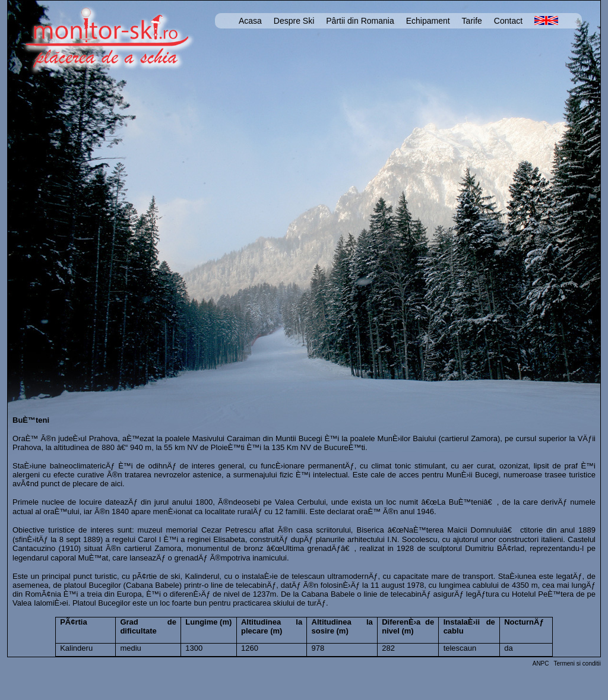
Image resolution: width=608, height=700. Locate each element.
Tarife (472, 21)
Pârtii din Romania (360, 21)
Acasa (250, 21)
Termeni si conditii (577, 663)
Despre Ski (294, 21)
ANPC (541, 663)
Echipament (428, 21)
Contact (508, 21)
